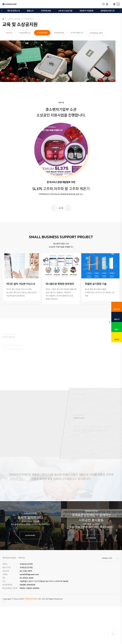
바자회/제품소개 (77, 33)
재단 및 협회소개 (13, 11)
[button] (2, 11)
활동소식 (30, 11)
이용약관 (21, 595)
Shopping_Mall (96, 33)
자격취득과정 (46, 11)
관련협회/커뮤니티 (108, 11)
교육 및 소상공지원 (65, 11)
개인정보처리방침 (9, 595)
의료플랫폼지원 (25, 33)
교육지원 (9, 33)
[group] (22, 279)
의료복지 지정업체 (86, 11)
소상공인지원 (42, 33)
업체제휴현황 (59, 33)
